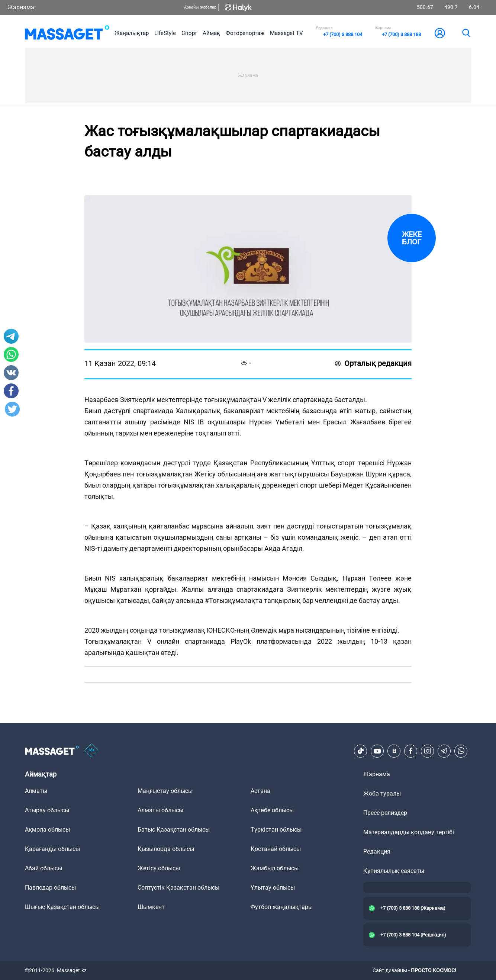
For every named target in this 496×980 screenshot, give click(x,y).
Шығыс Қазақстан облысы (62, 907)
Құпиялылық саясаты (394, 871)
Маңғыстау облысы (165, 791)
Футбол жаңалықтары (282, 907)
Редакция (377, 852)
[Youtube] (377, 751)
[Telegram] (444, 751)
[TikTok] (361, 751)
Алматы (36, 791)
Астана (260, 791)
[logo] (67, 33)
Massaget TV (286, 33)
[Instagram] (428, 751)
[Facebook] (411, 751)
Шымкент (151, 907)
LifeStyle (165, 33)
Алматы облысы (160, 810)
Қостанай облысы (276, 849)
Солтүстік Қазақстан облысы (178, 888)
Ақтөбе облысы (272, 810)
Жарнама (21, 7)
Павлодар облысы (50, 888)
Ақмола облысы (47, 830)
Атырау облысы (47, 810)
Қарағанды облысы (52, 849)
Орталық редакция (373, 363)
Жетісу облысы (159, 868)
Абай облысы (44, 868)
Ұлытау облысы (273, 888)
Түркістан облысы (276, 830)
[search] (466, 33)
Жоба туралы (382, 793)
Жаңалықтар (132, 33)
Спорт (189, 33)
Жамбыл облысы (275, 868)
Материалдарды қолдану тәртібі (409, 832)
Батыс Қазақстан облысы (174, 830)
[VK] (394, 751)
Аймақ (211, 33)
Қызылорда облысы (166, 849)
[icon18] (91, 751)
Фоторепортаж (245, 33)
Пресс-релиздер (385, 813)
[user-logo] (440, 33)
